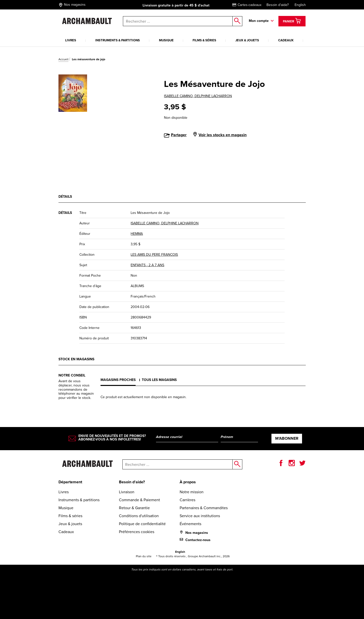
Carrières (187, 500)
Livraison (127, 492)
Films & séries (204, 40)
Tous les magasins (159, 380)
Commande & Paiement (139, 500)
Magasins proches (118, 380)
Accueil (63, 59)
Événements (190, 524)
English (300, 5)
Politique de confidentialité (142, 524)
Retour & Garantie (134, 508)
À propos (188, 482)
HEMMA (137, 234)
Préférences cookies (137, 532)
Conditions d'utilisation (139, 516)
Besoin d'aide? (278, 5)
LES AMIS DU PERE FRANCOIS (154, 255)
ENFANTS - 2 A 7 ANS (147, 265)
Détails (65, 197)
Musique (166, 40)
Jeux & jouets (247, 40)
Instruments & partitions (118, 40)
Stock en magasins (76, 359)
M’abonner (287, 438)
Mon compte (259, 21)
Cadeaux (286, 40)
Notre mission (192, 492)
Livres (71, 40)
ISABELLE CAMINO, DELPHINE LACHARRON (198, 96)
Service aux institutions (200, 516)
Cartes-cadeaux (247, 5)
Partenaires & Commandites (204, 508)
